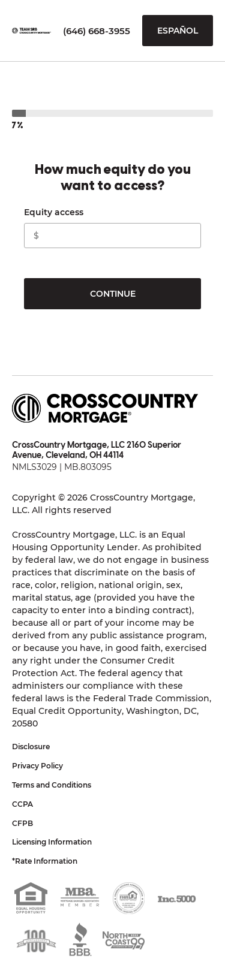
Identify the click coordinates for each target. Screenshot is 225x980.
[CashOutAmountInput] (112, 236)
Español (178, 31)
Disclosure (31, 747)
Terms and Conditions (52, 785)
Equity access (54, 212)
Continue (113, 294)
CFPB (22, 823)
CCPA (22, 804)
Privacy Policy (37, 766)
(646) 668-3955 (97, 31)
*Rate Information (45, 861)
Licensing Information (52, 842)
